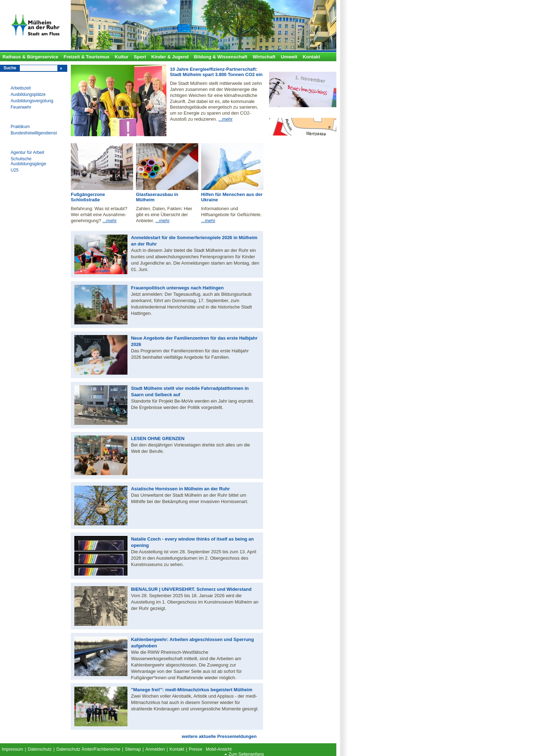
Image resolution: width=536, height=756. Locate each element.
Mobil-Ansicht (219, 749)
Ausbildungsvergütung (32, 101)
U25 (15, 170)
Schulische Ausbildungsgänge (28, 161)
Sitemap (133, 749)
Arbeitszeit (21, 88)
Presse (195, 749)
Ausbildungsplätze (28, 94)
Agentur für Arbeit (27, 152)
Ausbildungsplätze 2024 (296, 68)
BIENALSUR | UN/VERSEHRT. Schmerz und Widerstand (191, 589)
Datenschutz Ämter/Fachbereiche (88, 749)
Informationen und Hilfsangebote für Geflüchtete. (231, 212)
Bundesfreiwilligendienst (34, 133)
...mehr (226, 119)
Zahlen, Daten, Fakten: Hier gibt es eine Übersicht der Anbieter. (164, 215)
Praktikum (20, 127)
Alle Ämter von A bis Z (295, 114)
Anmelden (155, 749)
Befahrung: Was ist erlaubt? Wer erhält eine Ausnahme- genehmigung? (99, 215)
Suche (10, 68)
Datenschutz (40, 749)
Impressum (12, 749)
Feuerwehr (21, 107)
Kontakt (177, 749)
